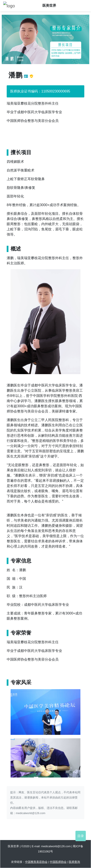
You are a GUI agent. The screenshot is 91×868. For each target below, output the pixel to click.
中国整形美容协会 (36, 862)
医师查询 (74, 862)
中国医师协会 (58, 862)
